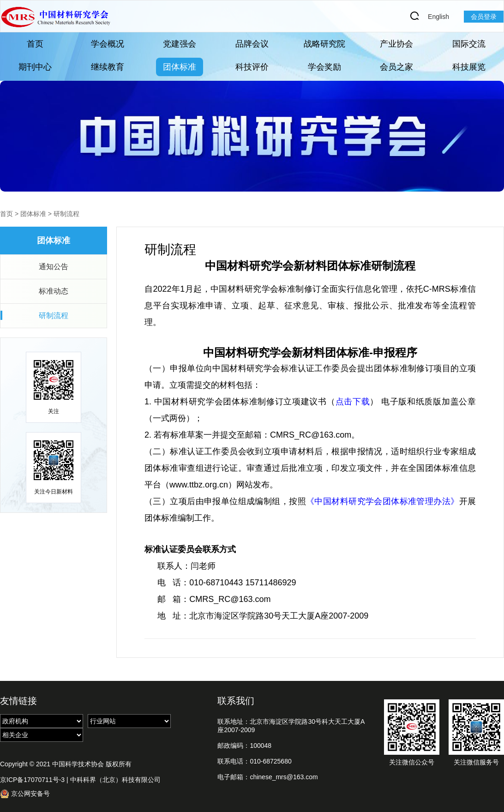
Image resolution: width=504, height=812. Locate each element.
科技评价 (252, 67)
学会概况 (108, 44)
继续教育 (108, 67)
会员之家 (396, 67)
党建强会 (180, 44)
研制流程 (66, 214)
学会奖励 (324, 67)
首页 (35, 44)
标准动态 (54, 291)
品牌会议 (252, 44)
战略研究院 (324, 44)
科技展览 (469, 67)
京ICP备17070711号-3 (32, 780)
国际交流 (469, 44)
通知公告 (54, 267)
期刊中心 (35, 67)
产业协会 (396, 44)
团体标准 (180, 67)
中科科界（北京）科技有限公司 (115, 780)
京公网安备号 (25, 794)
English (438, 17)
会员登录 (484, 17)
